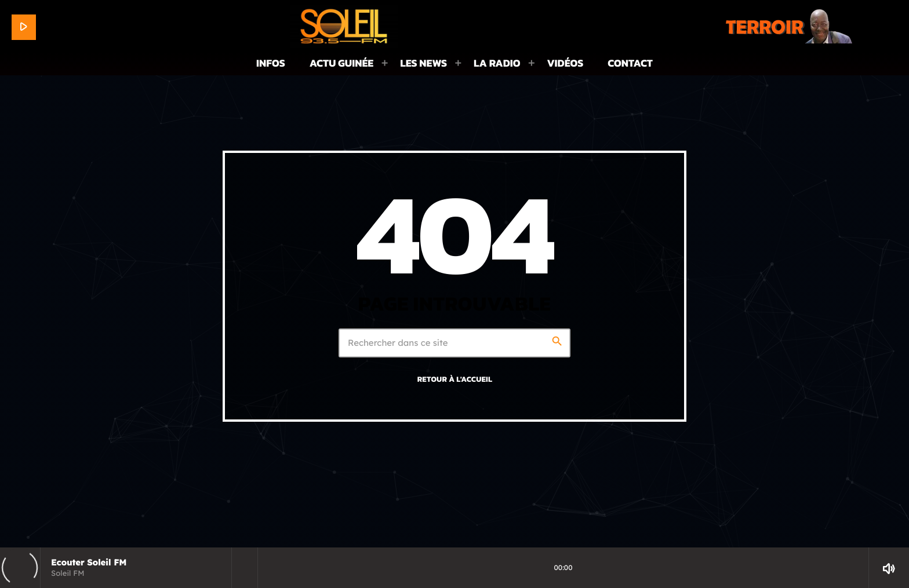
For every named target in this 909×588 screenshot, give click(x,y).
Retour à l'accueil (455, 379)
